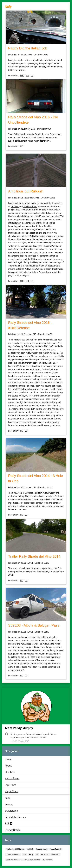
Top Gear (15, 206)
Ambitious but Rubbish (26, 191)
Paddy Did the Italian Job (28, 48)
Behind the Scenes (15, 817)
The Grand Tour (30, 206)
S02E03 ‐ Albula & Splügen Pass (34, 625)
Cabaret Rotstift (46, 272)
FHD (22, 75)
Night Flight (11, 791)
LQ (32, 75)
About (8, 766)
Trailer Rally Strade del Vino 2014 (34, 556)
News (8, 759)
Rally (7, 798)
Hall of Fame (12, 778)
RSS (7, 823)
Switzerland (11, 811)
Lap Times (10, 785)
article (22, 70)
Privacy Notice (13, 830)
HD (27, 75)
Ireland (9, 804)
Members (10, 772)
